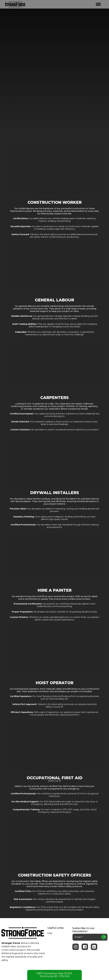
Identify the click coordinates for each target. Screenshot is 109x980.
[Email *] (90, 937)
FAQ (50, 933)
